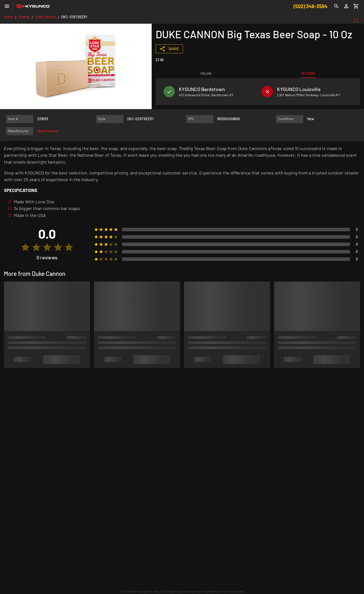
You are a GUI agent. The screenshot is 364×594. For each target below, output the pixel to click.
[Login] (346, 6)
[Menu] (7, 6)
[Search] (336, 6)
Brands (24, 17)
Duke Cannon (45, 17)
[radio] (25, 247)
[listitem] (209, 92)
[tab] (206, 74)
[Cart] (356, 6)
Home (9, 17)
